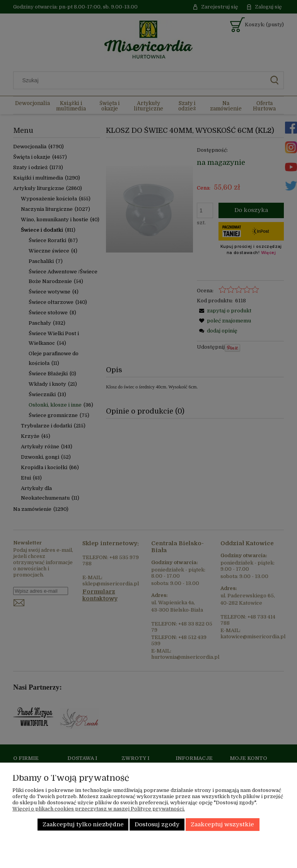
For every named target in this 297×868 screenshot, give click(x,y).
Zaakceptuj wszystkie (222, 825)
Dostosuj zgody (157, 825)
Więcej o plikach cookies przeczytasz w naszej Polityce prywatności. (99, 809)
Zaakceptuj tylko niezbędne (83, 825)
